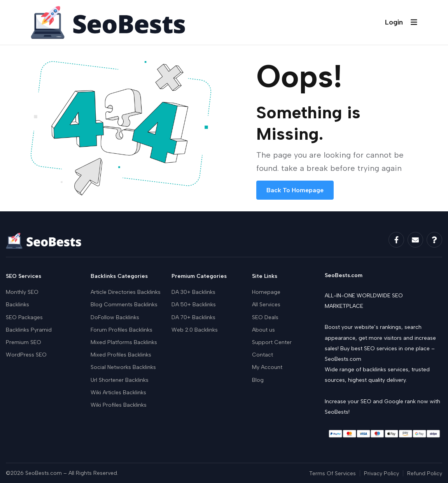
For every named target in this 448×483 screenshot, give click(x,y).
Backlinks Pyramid (29, 330)
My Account (267, 367)
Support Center (272, 342)
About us (263, 330)
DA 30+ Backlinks (193, 292)
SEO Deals (265, 317)
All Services (266, 305)
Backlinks (17, 305)
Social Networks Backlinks (123, 367)
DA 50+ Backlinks (194, 305)
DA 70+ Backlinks (193, 317)
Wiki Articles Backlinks (118, 393)
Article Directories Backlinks (126, 292)
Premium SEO (24, 342)
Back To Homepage (295, 190)
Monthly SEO (22, 292)
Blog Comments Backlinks (124, 305)
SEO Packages (24, 317)
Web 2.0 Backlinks (195, 330)
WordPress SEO (26, 355)
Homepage (266, 292)
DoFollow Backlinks (115, 317)
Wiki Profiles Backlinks (119, 405)
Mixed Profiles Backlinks (121, 355)
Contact (262, 355)
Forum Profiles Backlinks (122, 330)
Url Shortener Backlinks (120, 380)
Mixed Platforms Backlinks (124, 342)
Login (394, 22)
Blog (258, 380)
